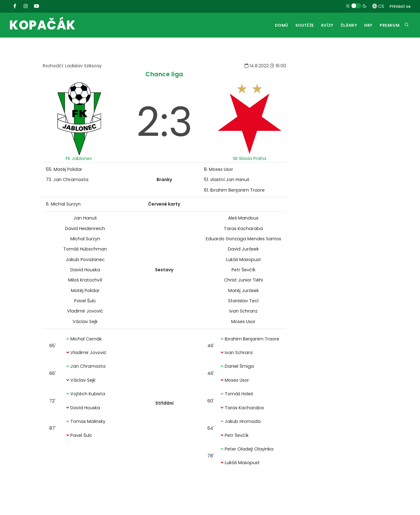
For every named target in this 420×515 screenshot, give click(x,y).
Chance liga (164, 74)
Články (346, 25)
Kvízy (323, 25)
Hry (367, 25)
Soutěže (299, 25)
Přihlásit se (400, 6)
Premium (389, 25)
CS (378, 6)
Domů (275, 25)
